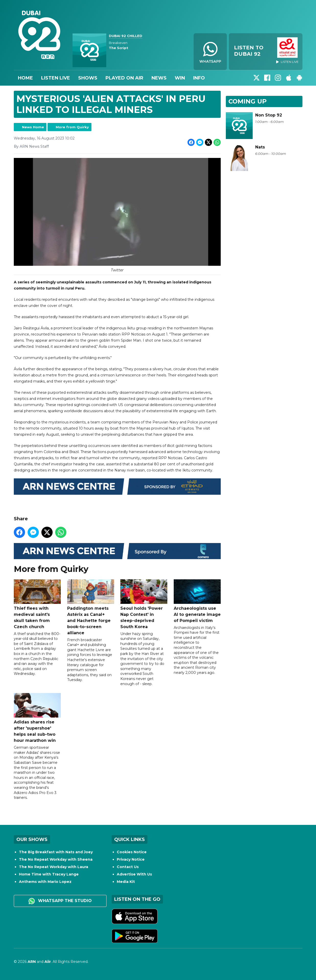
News (159, 78)
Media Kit (126, 882)
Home (25, 78)
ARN (32, 962)
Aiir (48, 962)
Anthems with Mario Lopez (45, 882)
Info (199, 78)
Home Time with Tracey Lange (49, 874)
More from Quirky (72, 127)
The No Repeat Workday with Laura (54, 867)
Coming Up (248, 101)
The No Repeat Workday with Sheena (56, 859)
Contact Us (128, 867)
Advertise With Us (134, 874)
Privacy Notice (131, 859)
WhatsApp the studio (60, 901)
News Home (33, 127)
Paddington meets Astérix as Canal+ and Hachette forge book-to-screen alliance (90, 607)
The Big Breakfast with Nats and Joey (56, 852)
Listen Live (56, 78)
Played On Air (124, 78)
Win (180, 78)
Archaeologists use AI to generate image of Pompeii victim (197, 601)
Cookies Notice (132, 852)
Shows (88, 78)
